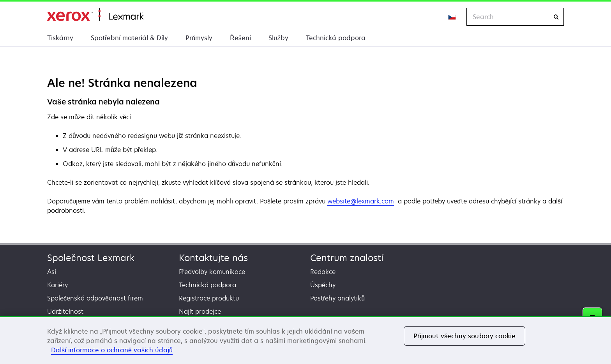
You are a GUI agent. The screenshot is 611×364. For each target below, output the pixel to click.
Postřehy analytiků (337, 298)
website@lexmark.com (361, 201)
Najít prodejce (200, 311)
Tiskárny (60, 38)
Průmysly (199, 38)
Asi (52, 272)
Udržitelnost (65, 311)
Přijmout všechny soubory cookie (464, 336)
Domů (95, 15)
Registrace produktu (209, 298)
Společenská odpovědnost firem (95, 298)
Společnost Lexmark (91, 258)
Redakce (323, 272)
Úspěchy (323, 285)
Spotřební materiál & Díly (129, 38)
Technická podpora (336, 38)
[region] (305, 340)
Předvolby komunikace (212, 272)
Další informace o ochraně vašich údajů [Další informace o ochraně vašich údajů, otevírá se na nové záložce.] (112, 350)
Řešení (240, 38)
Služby (278, 38)
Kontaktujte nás (213, 258)
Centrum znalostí (347, 258)
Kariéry (57, 285)
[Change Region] (452, 17)
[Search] (556, 17)
